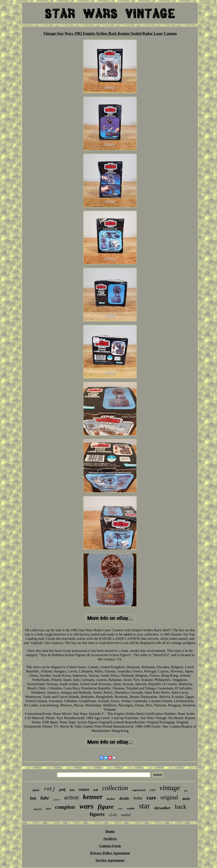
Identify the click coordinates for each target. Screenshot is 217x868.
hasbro (111, 799)
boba (138, 798)
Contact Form (110, 846)
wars (86, 806)
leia (72, 790)
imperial (38, 809)
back (181, 807)
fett (33, 798)
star (144, 806)
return (84, 789)
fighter (36, 790)
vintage (170, 788)
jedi (96, 790)
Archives (110, 839)
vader (131, 808)
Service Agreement (110, 860)
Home (110, 831)
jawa (48, 809)
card (152, 790)
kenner (93, 797)
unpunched (139, 790)
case (120, 808)
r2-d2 (113, 815)
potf (62, 790)
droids (124, 798)
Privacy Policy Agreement (110, 853)
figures (97, 814)
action (71, 797)
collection (115, 788)
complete (65, 807)
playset (57, 799)
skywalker (162, 808)
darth (186, 799)
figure (106, 807)
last (186, 791)
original (169, 797)
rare (151, 798)
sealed (126, 815)
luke (45, 798)
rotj (49, 789)
